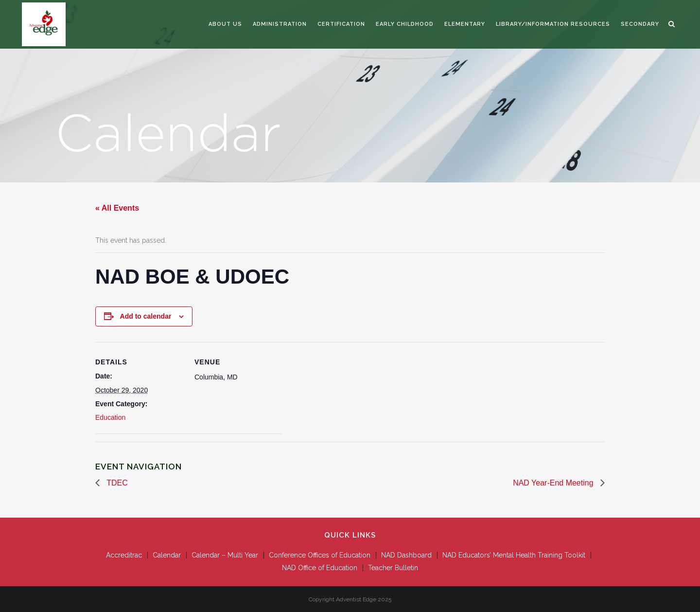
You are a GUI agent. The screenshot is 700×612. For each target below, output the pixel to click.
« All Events (117, 208)
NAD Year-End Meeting (554, 483)
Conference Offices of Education (320, 555)
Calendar (167, 555)
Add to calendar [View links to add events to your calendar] (146, 316)
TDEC (116, 483)
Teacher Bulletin (393, 568)
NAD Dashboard (406, 555)
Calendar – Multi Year (225, 555)
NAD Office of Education (320, 568)
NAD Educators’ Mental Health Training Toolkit (514, 555)
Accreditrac (124, 555)
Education (110, 417)
